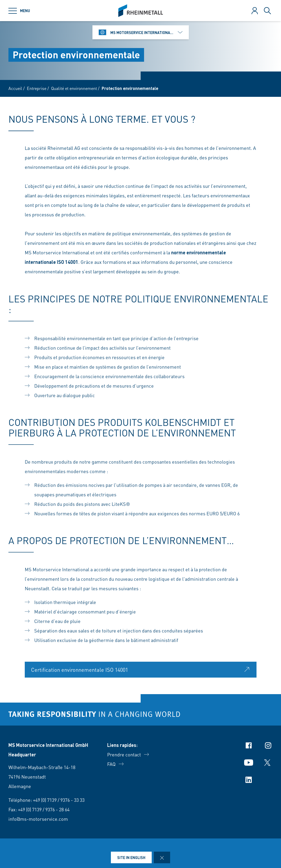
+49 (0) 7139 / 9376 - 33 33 (59, 800)
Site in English (131, 857)
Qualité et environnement (74, 88)
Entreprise (37, 88)
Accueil (15, 88)
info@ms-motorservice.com (38, 819)
